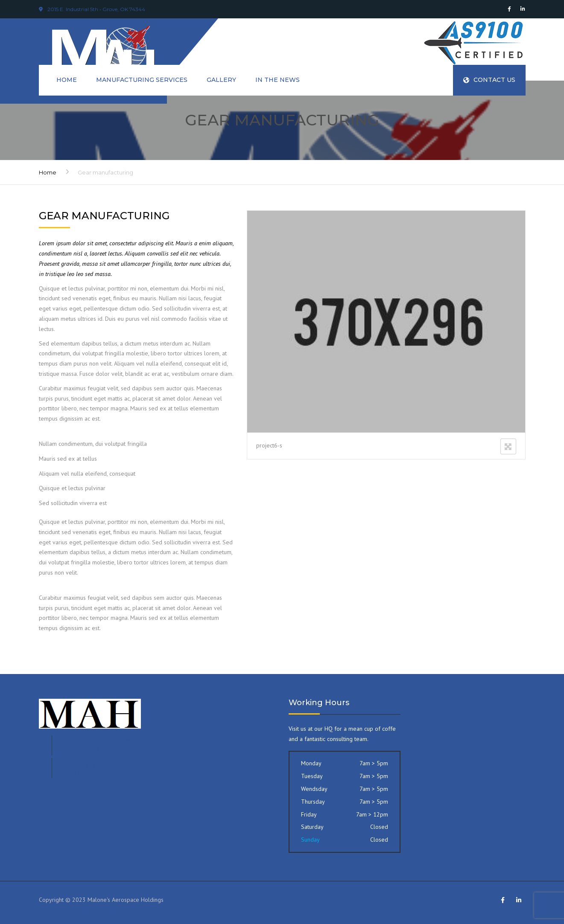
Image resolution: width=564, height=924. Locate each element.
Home (67, 80)
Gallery (221, 80)
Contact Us (489, 80)
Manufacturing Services (142, 80)
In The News (278, 80)
